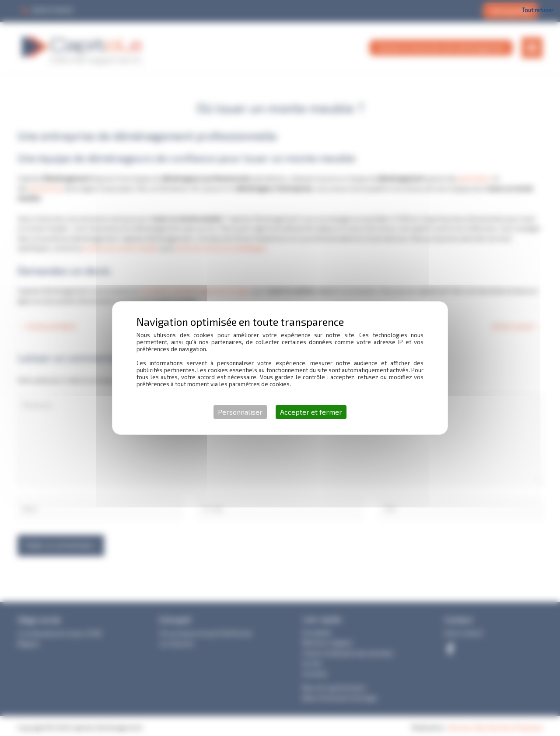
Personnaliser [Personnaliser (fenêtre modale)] (240, 412)
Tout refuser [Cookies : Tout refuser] (538, 10)
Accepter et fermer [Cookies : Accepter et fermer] (311, 412)
